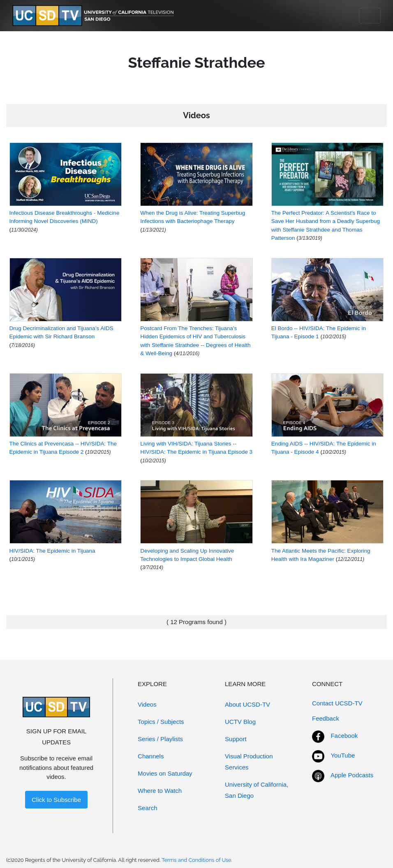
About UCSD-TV (247, 704)
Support (236, 739)
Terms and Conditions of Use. (197, 860)
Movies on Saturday (165, 773)
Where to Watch (160, 791)
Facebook (344, 736)
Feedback (326, 718)
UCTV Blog (240, 722)
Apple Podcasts (352, 775)
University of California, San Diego (257, 790)
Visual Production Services (249, 762)
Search (148, 808)
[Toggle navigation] (370, 16)
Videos (147, 704)
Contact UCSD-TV (337, 703)
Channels (151, 756)
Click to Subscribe (56, 800)
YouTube (343, 755)
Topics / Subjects (161, 722)
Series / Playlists (160, 739)
